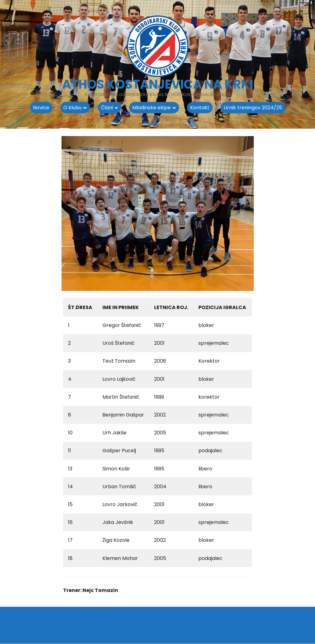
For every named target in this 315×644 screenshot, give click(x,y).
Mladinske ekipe (152, 108)
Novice (41, 108)
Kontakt (200, 108)
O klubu (72, 108)
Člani (107, 108)
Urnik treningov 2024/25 (253, 108)
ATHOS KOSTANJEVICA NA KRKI (158, 84)
